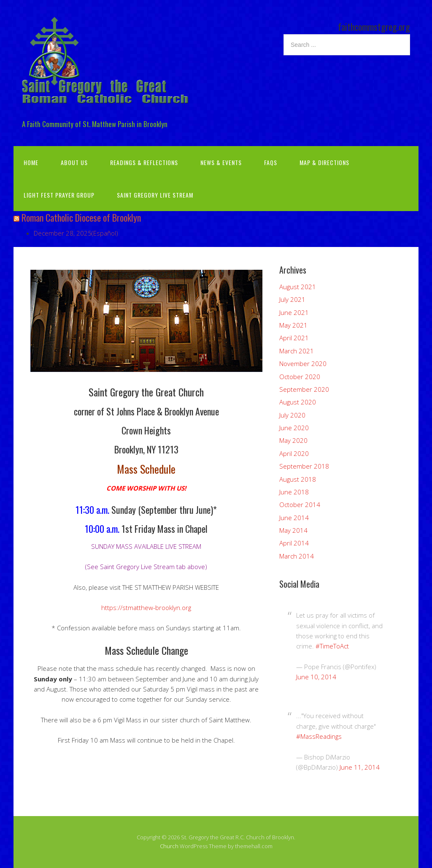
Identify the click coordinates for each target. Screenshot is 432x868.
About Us (74, 162)
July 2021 (292, 299)
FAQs (271, 162)
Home (31, 162)
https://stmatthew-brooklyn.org (146, 608)
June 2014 (294, 518)
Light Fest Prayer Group (59, 195)
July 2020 (292, 415)
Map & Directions (324, 162)
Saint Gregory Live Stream (155, 195)
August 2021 (298, 287)
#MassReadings (319, 736)
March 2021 (297, 351)
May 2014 (293, 530)
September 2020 (304, 389)
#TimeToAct (332, 646)
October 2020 (300, 377)
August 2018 (298, 479)
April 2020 (294, 453)
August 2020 (298, 402)
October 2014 (300, 505)
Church (169, 846)
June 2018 (294, 492)
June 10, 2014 (316, 677)
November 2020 (303, 363)
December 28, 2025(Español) (76, 233)
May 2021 (293, 325)
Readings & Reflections (144, 162)
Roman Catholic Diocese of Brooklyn (81, 217)
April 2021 (294, 338)
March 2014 (297, 556)
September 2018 (304, 466)
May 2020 (293, 440)
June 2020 (294, 428)
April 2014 (294, 543)
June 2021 (294, 312)
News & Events (221, 162)
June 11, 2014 (360, 767)
